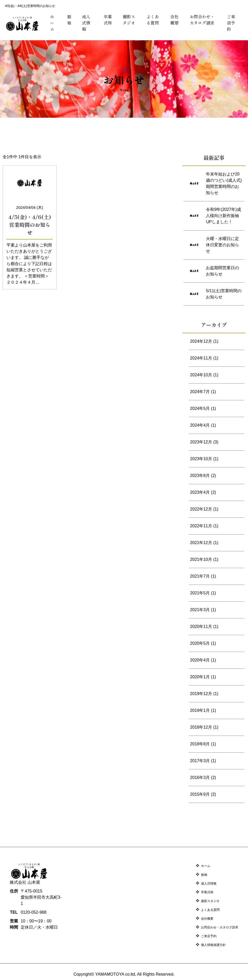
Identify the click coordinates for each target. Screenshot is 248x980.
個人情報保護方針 (213, 945)
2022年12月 (201, 509)
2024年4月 (200, 425)
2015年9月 (200, 794)
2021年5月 (200, 593)
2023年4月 (200, 492)
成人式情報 (86, 23)
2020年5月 (200, 643)
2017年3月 (200, 761)
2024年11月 (201, 358)
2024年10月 (201, 375)
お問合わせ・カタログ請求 (202, 20)
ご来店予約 (231, 23)
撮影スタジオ (129, 20)
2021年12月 (201, 543)
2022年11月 (201, 526)
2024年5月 (200, 408)
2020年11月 (201, 627)
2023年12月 (201, 442)
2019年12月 (201, 694)
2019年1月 (200, 710)
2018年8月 (200, 744)
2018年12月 (201, 727)
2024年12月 (201, 341)
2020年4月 (200, 660)
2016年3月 (200, 778)
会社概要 (174, 20)
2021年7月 (200, 576)
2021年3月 (200, 610)
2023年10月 (201, 459)
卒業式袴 (108, 20)
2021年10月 (201, 559)
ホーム (52, 23)
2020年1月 (200, 677)
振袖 (69, 20)
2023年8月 (200, 476)
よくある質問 (153, 20)
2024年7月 (200, 392)
